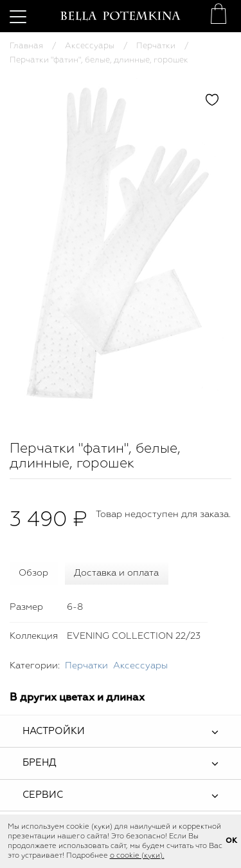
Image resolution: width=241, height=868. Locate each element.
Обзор (33, 573)
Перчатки (156, 46)
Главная (26, 46)
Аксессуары (90, 46)
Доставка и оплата (116, 573)
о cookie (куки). (137, 856)
